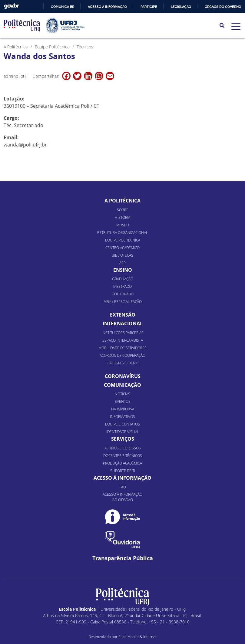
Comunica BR (63, 7)
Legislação (181, 7)
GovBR (12, 6)
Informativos (122, 417)
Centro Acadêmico (122, 248)
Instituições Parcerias (123, 333)
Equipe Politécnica (123, 240)
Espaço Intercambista (123, 340)
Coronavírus (123, 376)
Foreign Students (123, 363)
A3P (122, 263)
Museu (123, 225)
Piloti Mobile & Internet (137, 637)
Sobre (123, 210)
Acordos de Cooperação (122, 355)
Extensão (123, 315)
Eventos (123, 401)
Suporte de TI (123, 471)
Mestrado (122, 286)
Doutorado (123, 294)
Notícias (122, 394)
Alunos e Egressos (123, 448)
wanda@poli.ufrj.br (25, 145)
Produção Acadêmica (122, 463)
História (122, 217)
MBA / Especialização (123, 302)
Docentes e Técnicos (123, 456)
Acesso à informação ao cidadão (122, 497)
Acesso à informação (107, 7)
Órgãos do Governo (223, 7)
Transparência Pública (123, 558)
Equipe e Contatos (122, 424)
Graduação (123, 279)
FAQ (123, 487)
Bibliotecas (122, 255)
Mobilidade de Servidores (122, 348)
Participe (149, 7)
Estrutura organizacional (122, 233)
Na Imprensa (123, 409)
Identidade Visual (123, 432)
